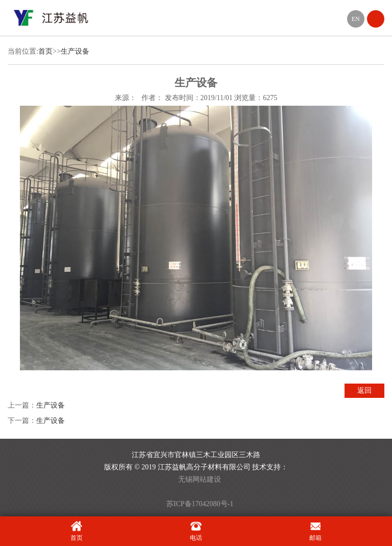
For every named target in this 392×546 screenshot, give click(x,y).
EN (356, 19)
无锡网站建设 (200, 479)
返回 (364, 390)
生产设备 (75, 51)
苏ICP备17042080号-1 (200, 504)
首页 (45, 51)
